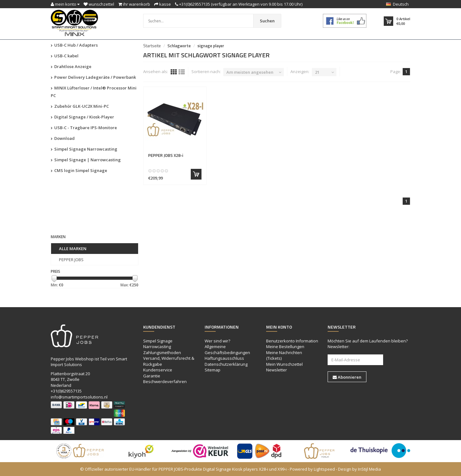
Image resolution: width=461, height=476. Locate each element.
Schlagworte (179, 46)
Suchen (267, 21)
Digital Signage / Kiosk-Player (82, 117)
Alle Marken (73, 249)
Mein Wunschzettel (284, 364)
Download (63, 138)
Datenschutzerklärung (226, 364)
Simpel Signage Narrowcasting (84, 149)
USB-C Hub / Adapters (74, 45)
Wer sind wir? (217, 341)
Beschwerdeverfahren (165, 381)
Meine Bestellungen (285, 347)
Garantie (152, 376)
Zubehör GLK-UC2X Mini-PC (80, 106)
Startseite (152, 46)
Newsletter (277, 370)
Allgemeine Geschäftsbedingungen (227, 350)
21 (317, 72)
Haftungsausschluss (224, 358)
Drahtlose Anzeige (71, 66)
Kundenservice (158, 370)
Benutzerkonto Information (292, 341)
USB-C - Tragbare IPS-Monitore (84, 128)
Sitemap (213, 370)
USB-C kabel (65, 56)
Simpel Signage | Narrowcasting (86, 160)
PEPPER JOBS (71, 260)
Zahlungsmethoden (162, 353)
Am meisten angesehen (250, 72)
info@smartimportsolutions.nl (79, 397)
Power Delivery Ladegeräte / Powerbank (93, 77)
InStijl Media (369, 469)
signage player (211, 46)
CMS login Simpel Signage (79, 170)
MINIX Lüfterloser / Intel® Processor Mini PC (94, 92)
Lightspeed (324, 469)
